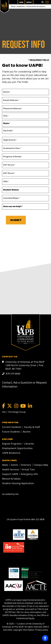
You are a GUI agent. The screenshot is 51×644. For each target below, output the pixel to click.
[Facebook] (4, 406)
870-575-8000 (13, 373)
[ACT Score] (25, 165)
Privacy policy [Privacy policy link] (42, 630)
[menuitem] (11, 427)
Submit (16, 220)
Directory (26, 465)
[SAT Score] (25, 173)
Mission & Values (11, 478)
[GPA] (25, 182)
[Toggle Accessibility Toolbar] (45, 638)
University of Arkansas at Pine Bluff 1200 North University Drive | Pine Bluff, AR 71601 (25, 365)
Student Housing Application (18, 483)
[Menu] (47, 2)
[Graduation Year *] (25, 148)
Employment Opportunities (17, 448)
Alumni (27, 431)
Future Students (11, 431)
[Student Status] (25, 190)
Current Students (12, 427)
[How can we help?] (25, 206)
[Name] (25, 92)
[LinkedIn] (30, 406)
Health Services (10, 469)
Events (14, 465)
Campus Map (41, 465)
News (5, 465)
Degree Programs (12, 443)
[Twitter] (10, 406)
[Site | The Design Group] (14, 412)
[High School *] (25, 140)
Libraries (29, 443)
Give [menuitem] (21, 2)
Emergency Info (29, 474)
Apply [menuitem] (29, 2)
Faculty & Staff (32, 427)
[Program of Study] (25, 157)
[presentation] (26, 236)
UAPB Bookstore (11, 453)
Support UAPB (10, 474)
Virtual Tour (28, 469)
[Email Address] (25, 100)
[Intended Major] (25, 198)
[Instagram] (16, 406)
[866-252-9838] (38, 519)
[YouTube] (23, 406)
